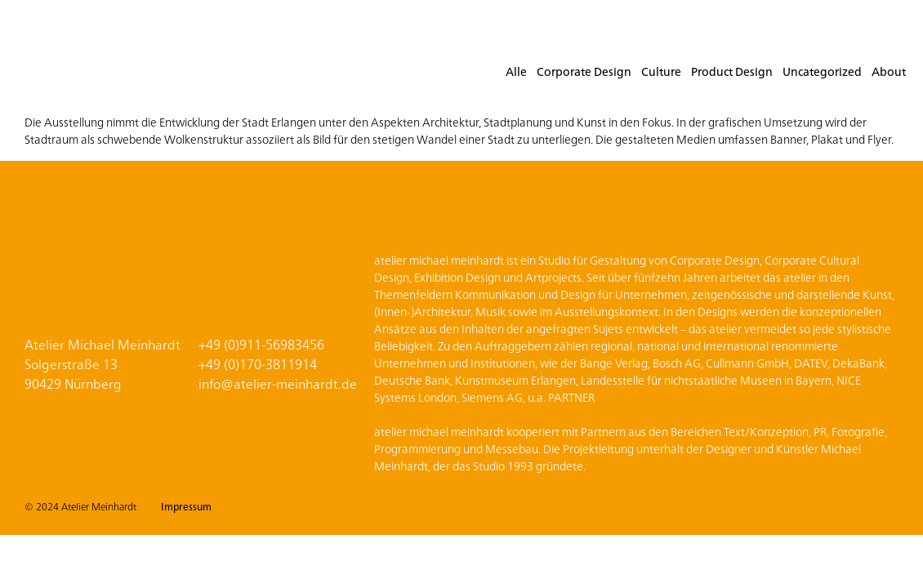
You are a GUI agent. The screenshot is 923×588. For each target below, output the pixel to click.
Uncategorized (822, 71)
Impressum (186, 506)
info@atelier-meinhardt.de (278, 383)
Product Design (732, 71)
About (889, 71)
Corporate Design (584, 71)
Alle (516, 71)
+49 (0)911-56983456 (261, 344)
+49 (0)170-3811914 (258, 363)
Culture (661, 71)
